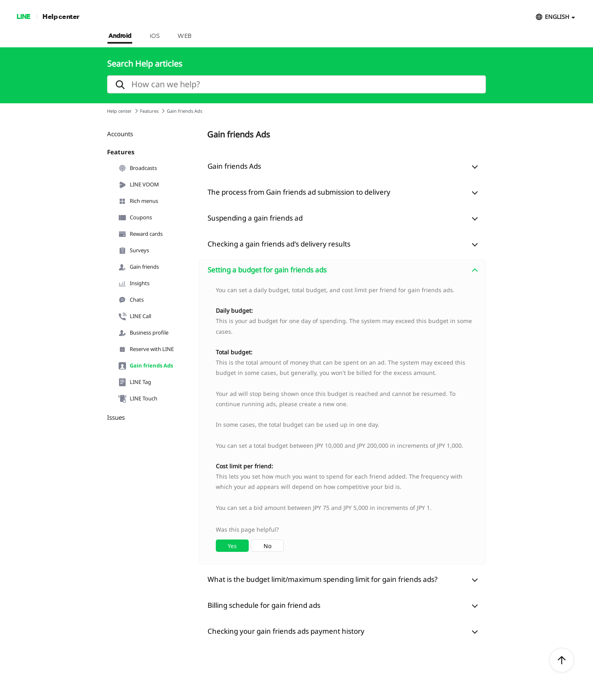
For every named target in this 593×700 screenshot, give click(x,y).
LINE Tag (135, 382)
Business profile (143, 333)
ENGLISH (557, 17)
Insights (134, 284)
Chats (131, 300)
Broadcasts (138, 168)
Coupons (135, 218)
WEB (184, 36)
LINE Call (135, 316)
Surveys (134, 251)
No (267, 546)
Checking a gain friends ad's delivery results (279, 244)
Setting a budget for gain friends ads (267, 270)
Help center (61, 16)
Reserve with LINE (146, 349)
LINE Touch (138, 399)
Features (149, 111)
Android (120, 36)
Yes (232, 546)
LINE (23, 16)
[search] (296, 84)
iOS (155, 36)
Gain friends (139, 267)
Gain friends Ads (146, 366)
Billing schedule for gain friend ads (264, 605)
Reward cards (140, 234)
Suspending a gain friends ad (255, 218)
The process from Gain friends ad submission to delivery (299, 192)
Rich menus (138, 201)
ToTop (562, 660)
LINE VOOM (139, 185)
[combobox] (342, 422)
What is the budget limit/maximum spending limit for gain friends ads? (322, 579)
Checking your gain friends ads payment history (286, 631)
